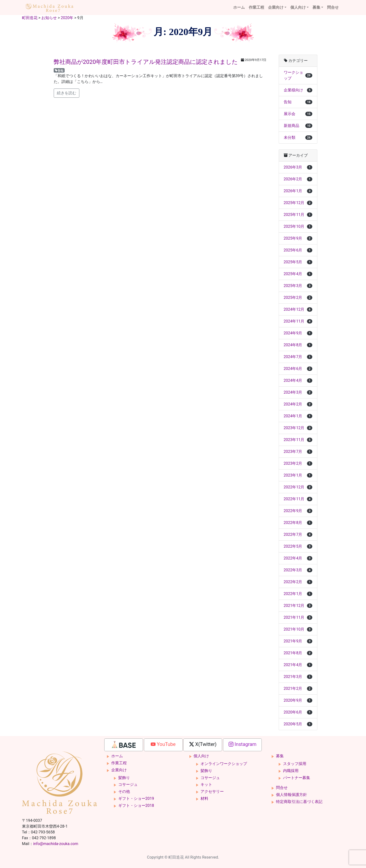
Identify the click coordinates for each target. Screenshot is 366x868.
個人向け (298, 7)
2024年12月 (298, 309)
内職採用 (291, 771)
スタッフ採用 (295, 764)
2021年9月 (298, 641)
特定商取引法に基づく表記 (299, 802)
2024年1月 (298, 416)
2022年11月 (298, 499)
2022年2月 (298, 582)
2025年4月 (298, 274)
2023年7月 (298, 452)
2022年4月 (298, 558)
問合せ (333, 7)
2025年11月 (298, 215)
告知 (59, 70)
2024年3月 (298, 392)
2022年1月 (298, 594)
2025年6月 (298, 250)
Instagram (243, 744)
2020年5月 (298, 724)
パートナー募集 (297, 778)
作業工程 (256, 7)
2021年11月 (298, 617)
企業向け (276, 7)
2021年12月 (298, 606)
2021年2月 (298, 688)
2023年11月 (298, 440)
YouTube (163, 744)
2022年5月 (298, 546)
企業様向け (298, 90)
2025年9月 (298, 238)
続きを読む (67, 93)
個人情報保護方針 (291, 795)
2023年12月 (298, 428)
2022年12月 (298, 487)
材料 (204, 798)
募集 (316, 7)
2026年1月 (298, 191)
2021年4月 (298, 665)
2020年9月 (298, 700)
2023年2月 (298, 463)
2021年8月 (298, 653)
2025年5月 (298, 262)
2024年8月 (298, 345)
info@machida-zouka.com (56, 844)
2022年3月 (298, 570)
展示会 (298, 114)
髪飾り (124, 778)
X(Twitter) (203, 744)
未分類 (298, 137)
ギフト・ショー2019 (136, 798)
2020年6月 (298, 712)
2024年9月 (298, 333)
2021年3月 (298, 677)
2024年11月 (298, 321)
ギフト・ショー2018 (136, 805)
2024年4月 (298, 380)
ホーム (239, 7)
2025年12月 (298, 203)
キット (206, 784)
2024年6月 (298, 369)
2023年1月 (298, 475)
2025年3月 (298, 286)
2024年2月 (298, 404)
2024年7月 (298, 357)
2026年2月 (298, 179)
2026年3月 (298, 167)
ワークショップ (298, 75)
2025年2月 (298, 298)
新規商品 (298, 126)
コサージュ (128, 784)
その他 (124, 791)
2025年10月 (298, 226)
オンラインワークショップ (224, 764)
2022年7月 (298, 534)
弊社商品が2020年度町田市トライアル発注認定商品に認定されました (146, 62)
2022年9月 (298, 511)
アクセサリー (212, 791)
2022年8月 (298, 523)
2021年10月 (298, 629)
